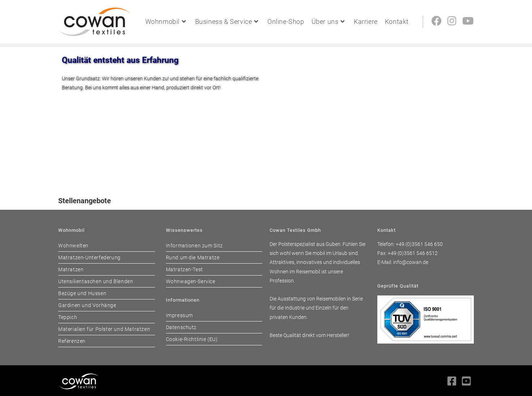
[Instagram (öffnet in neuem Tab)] (452, 21)
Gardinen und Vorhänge (87, 305)
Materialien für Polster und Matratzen (104, 329)
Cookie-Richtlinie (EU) (192, 339)
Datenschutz (181, 327)
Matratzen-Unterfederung (89, 257)
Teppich (68, 317)
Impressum (179, 315)
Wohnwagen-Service (191, 281)
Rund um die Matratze (193, 257)
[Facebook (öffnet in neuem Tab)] (437, 21)
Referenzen (72, 341)
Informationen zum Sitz (194, 246)
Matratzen (71, 269)
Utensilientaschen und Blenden (96, 281)
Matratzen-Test (185, 269)
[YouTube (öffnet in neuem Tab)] (468, 21)
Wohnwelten (73, 246)
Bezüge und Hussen (82, 293)
